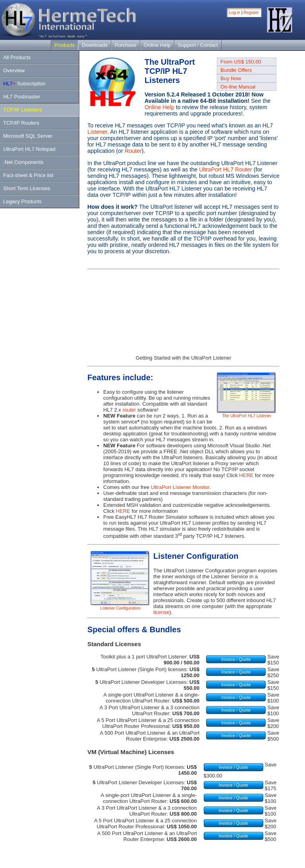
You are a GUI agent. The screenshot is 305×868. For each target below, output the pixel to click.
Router (133, 151)
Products (65, 45)
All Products (17, 57)
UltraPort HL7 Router (226, 169)
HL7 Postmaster (22, 97)
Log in (235, 13)
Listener (97, 132)
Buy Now (231, 78)
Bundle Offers (236, 70)
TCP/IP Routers (21, 123)
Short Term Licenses (27, 188)
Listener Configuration (120, 606)
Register (251, 13)
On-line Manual (238, 87)
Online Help (157, 45)
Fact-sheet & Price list (28, 175)
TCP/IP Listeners (23, 110)
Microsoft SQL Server (28, 136)
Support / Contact (198, 45)
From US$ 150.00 (241, 62)
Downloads (95, 45)
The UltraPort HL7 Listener (247, 414)
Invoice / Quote (236, 659)
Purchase (126, 45)
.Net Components (23, 162)
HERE (246, 475)
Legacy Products (22, 201)
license (161, 612)
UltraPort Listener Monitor (180, 487)
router (129, 410)
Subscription (24, 84)
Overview (14, 70)
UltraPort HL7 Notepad (29, 149)
